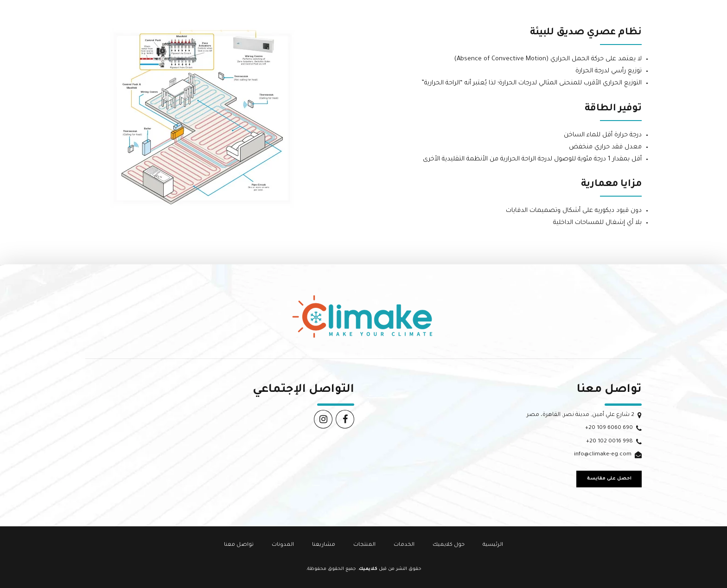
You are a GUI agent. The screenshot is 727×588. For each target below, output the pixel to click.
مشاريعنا (324, 545)
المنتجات (364, 545)
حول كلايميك (449, 545)
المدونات (283, 545)
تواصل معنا (239, 545)
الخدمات (404, 545)
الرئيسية (493, 545)
